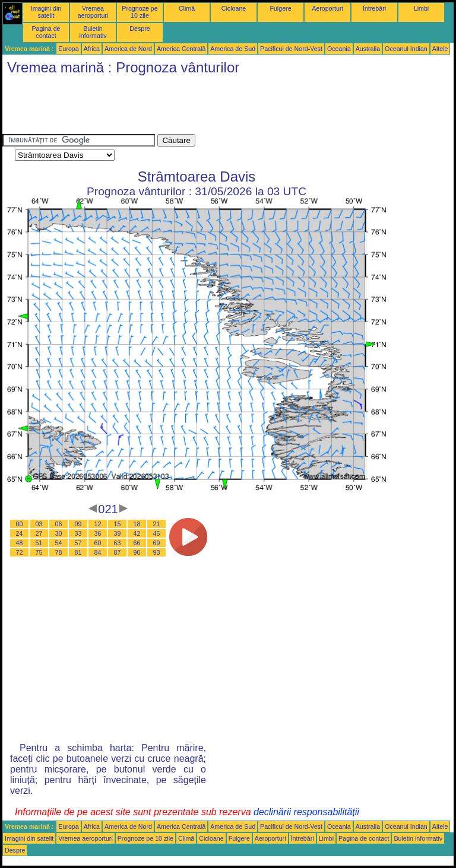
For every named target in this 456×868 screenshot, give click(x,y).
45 (157, 533)
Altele (440, 49)
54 (59, 543)
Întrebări (374, 8)
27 (39, 533)
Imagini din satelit (46, 12)
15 (118, 524)
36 (98, 533)
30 (59, 533)
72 (20, 552)
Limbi (421, 8)
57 (78, 543)
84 (98, 552)
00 (20, 524)
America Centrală (181, 49)
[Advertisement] (218, 107)
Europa (68, 49)
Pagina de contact (46, 32)
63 (118, 543)
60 (98, 543)
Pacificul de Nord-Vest (291, 49)
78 (59, 552)
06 (59, 524)
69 (157, 543)
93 (157, 552)
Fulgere (280, 8)
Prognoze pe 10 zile (140, 12)
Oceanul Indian (406, 49)
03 (39, 524)
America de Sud (233, 49)
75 (39, 552)
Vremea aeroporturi (93, 12)
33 (78, 533)
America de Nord (128, 49)
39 (118, 533)
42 (137, 533)
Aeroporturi (327, 8)
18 (137, 524)
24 (20, 533)
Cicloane (234, 8)
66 (137, 543)
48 (20, 543)
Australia (368, 49)
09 (78, 524)
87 (118, 552)
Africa (92, 49)
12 (98, 524)
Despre (140, 28)
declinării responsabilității (306, 812)
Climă (187, 8)
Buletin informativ (93, 32)
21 (157, 524)
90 (137, 552)
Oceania (339, 49)
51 (39, 543)
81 (78, 552)
